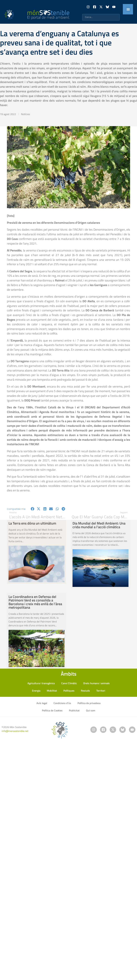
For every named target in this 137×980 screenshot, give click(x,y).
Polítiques (69, 691)
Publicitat (74, 710)
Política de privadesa (89, 703)
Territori (101, 691)
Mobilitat (52, 691)
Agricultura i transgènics (41, 683)
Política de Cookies (52, 710)
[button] (128, 9)
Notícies (25, 114)
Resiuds (85, 691)
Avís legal (42, 703)
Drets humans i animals (96, 683)
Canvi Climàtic (69, 683)
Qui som (91, 710)
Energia (36, 691)
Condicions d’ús (62, 703)
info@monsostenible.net (15, 731)
